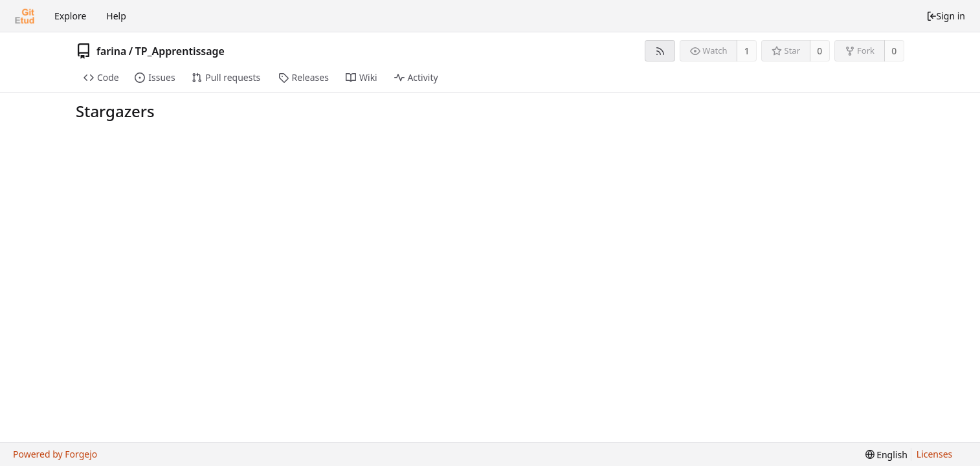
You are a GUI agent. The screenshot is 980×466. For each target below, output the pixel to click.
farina (111, 51)
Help (116, 16)
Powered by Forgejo (55, 454)
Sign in (946, 16)
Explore (70, 16)
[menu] (886, 455)
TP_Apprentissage (180, 51)
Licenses (935, 454)
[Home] (25, 16)
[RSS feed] (660, 51)
